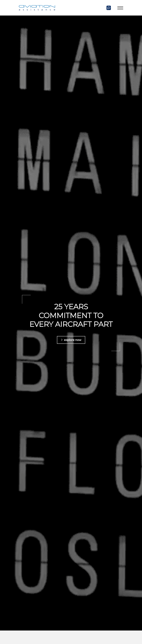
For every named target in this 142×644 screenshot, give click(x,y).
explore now (73, 340)
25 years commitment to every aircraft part (71, 315)
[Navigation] (119, 8)
